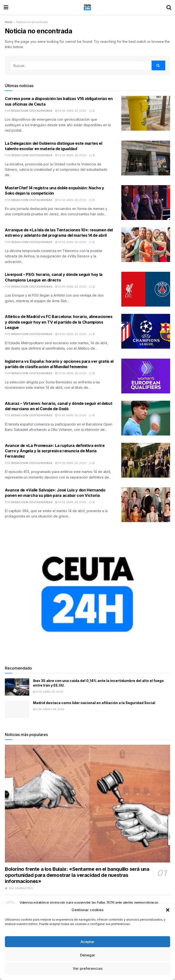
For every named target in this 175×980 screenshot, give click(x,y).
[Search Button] (169, 7)
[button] (168, 910)
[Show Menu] (6, 7)
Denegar (88, 955)
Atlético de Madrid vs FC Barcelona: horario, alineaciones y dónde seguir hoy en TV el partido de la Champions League (59, 322)
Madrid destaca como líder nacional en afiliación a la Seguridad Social (94, 703)
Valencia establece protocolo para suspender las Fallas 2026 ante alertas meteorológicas (89, 903)
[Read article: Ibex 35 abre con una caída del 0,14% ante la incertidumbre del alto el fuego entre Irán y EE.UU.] (17, 687)
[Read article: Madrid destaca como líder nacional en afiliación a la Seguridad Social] (17, 709)
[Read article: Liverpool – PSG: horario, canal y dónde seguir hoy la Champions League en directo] (146, 289)
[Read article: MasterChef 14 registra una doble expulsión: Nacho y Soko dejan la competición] (146, 203)
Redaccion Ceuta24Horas (32, 111)
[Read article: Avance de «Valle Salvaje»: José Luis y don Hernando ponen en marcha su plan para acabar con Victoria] (146, 505)
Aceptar (87, 942)
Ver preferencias (88, 968)
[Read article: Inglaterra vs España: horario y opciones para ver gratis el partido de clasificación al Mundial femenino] (146, 376)
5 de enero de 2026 (49, 709)
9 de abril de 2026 (48, 692)
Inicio (9, 22)
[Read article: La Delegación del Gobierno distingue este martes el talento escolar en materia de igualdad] (146, 158)
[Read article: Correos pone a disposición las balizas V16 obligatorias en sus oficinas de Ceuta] (146, 113)
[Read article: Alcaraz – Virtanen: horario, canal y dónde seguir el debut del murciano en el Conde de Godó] (146, 418)
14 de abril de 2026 (71, 111)
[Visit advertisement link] (87, 594)
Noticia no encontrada (32, 22)
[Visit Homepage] (87, 7)
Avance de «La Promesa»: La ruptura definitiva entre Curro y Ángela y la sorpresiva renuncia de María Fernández (55, 451)
